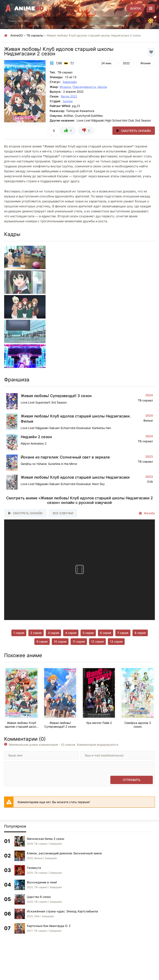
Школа (102, 87)
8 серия (140, 633)
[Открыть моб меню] (151, 8)
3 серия (53, 633)
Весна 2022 (69, 96)
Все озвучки (63, 513)
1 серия (19, 633)
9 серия (42, 641)
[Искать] (138, 21)
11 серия (79, 641)
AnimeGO (17, 35)
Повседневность (84, 87)
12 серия (97, 641)
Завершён (70, 82)
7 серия (123, 633)
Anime (29, 8)
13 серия (116, 641)
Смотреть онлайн (136, 131)
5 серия (88, 633)
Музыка (65, 87)
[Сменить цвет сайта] (151, 21)
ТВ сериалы (35, 35)
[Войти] (135, 8)
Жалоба (147, 513)
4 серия (71, 633)
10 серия (60, 641)
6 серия (106, 633)
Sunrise (68, 101)
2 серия (36, 633)
